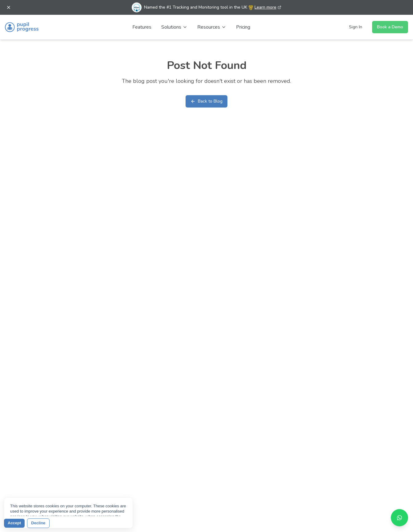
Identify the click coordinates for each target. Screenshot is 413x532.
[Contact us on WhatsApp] (399, 517)
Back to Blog (206, 101)
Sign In (356, 27)
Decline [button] (38, 523)
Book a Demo (390, 27)
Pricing (243, 27)
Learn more (268, 7)
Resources (212, 27)
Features (142, 27)
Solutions (174, 27)
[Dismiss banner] (9, 7)
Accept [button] (14, 523)
